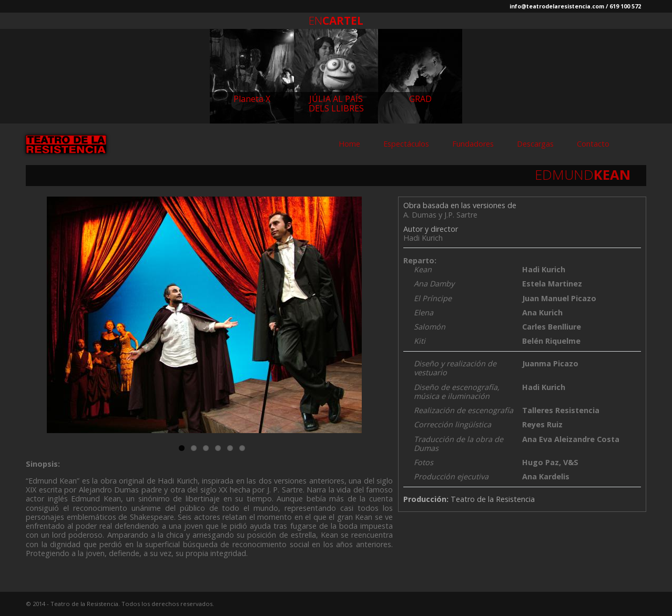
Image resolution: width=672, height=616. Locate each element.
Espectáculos (406, 144)
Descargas (535, 144)
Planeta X (252, 99)
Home (349, 144)
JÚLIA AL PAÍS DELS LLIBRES (336, 104)
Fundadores (473, 144)
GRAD (420, 99)
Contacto (593, 144)
